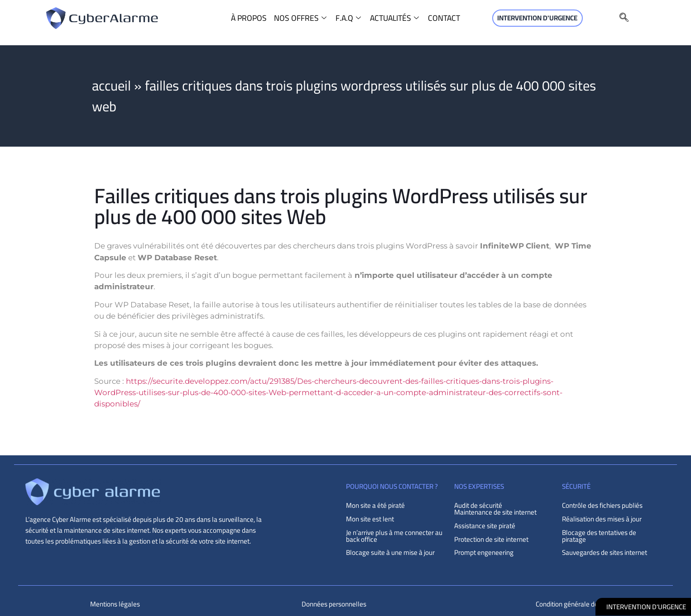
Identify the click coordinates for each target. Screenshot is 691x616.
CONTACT (444, 18)
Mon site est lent (370, 519)
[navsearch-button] (624, 18)
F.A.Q (349, 18)
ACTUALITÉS (396, 18)
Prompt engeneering (484, 552)
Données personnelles (334, 604)
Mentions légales (115, 604)
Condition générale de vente (576, 604)
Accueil (111, 85)
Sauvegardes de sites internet (605, 552)
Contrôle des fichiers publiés (602, 505)
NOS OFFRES (301, 18)
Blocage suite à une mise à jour (390, 552)
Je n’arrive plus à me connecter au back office (394, 536)
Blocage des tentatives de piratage (599, 536)
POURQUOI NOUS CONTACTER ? (392, 486)
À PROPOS (249, 18)
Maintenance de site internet (495, 512)
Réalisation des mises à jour (602, 519)
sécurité (576, 486)
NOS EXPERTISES (479, 486)
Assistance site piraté (485, 526)
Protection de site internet (491, 539)
